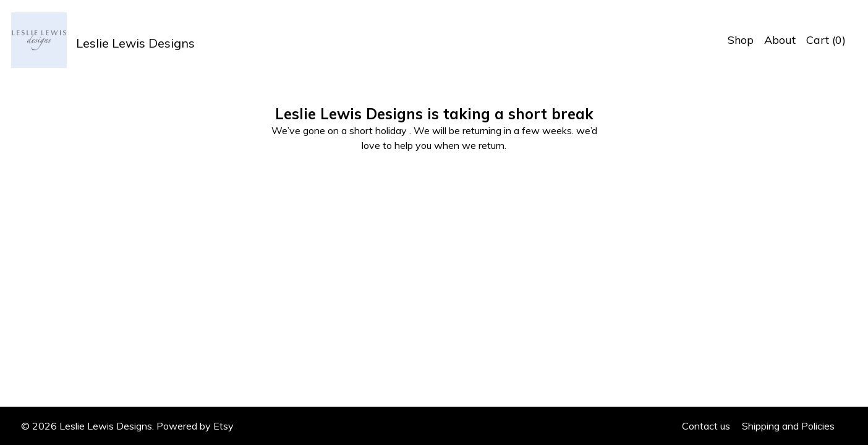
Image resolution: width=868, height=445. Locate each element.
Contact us (706, 426)
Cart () (826, 40)
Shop (741, 40)
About (780, 40)
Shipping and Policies (788, 426)
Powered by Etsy (195, 426)
